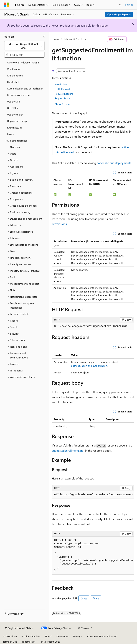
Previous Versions (31, 636)
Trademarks (27, 642)
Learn (56, 39)
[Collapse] (44, 37)
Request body (62, 98)
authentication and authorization (89, 366)
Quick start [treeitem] (13, 82)
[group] (93, 495)
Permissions (61, 84)
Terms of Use (10, 642)
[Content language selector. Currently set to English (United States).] (19, 628)
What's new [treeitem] (13, 69)
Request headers (64, 94)
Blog (47, 636)
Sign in (129, 5)
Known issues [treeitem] (14, 128)
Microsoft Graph (73, 39)
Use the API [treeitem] (14, 102)
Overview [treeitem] (15, 147)
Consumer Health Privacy (101, 636)
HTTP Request (62, 89)
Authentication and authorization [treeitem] (25, 88)
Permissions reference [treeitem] (19, 95)
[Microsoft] (7, 5)
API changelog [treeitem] (15, 75)
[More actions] (131, 39)
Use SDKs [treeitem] (12, 108)
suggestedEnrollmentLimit (68, 451)
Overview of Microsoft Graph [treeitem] (23, 62)
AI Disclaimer (10, 636)
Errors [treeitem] (10, 134)
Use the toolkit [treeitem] (15, 115)
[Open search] (120, 5)
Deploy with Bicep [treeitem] (17, 121)
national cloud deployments (114, 163)
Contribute (62, 636)
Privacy (77, 636)
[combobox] (24, 46)
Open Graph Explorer (119, 14)
